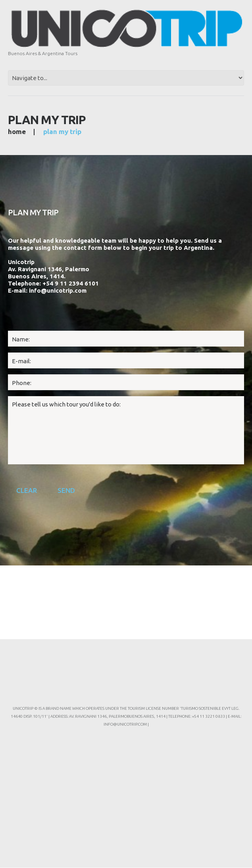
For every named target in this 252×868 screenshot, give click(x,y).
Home (17, 131)
